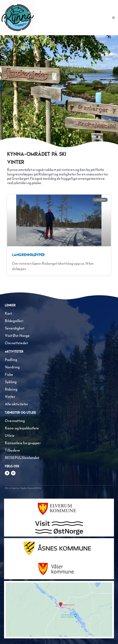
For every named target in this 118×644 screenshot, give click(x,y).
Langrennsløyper (28, 255)
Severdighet (15, 328)
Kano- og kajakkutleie (22, 428)
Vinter (10, 397)
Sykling (11, 382)
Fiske (9, 375)
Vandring (12, 367)
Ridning (11, 389)
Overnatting (15, 421)
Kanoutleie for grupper (23, 443)
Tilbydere (12, 450)
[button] (113, 18)
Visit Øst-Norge (17, 336)
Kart (8, 313)
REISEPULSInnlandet (22, 458)
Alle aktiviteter (17, 404)
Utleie (10, 436)
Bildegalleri (14, 321)
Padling (11, 360)
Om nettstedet (16, 343)
